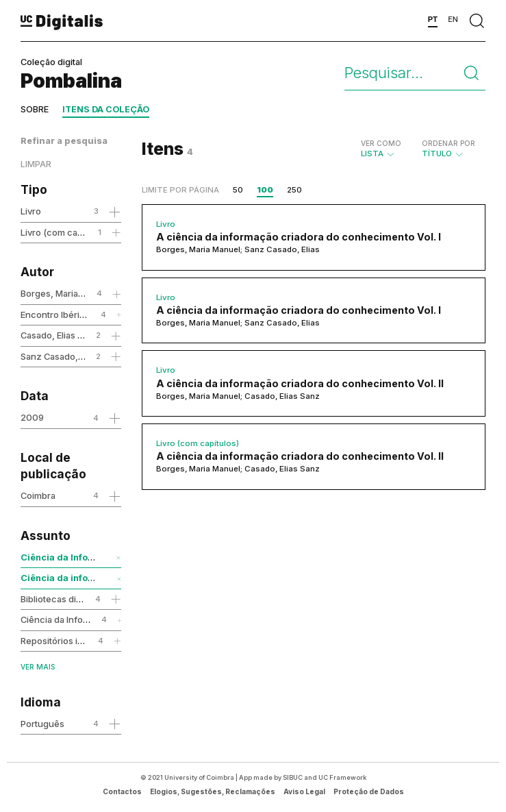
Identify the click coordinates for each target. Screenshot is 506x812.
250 (294, 190)
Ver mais (38, 667)
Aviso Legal (304, 791)
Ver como (381, 143)
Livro (31, 211)
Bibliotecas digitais (59, 599)
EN (453, 19)
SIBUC (293, 777)
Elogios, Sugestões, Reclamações (213, 791)
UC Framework (342, 777)
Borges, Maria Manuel (66, 293)
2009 (32, 417)
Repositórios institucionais (76, 641)
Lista (381, 149)
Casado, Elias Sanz (60, 335)
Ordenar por (448, 143)
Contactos (122, 791)
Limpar (36, 164)
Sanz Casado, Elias (60, 356)
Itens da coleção (106, 109)
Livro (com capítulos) (64, 232)
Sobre (35, 109)
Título (448, 149)
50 (238, 190)
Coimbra (38, 495)
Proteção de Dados (369, 791)
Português (42, 724)
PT (433, 19)
